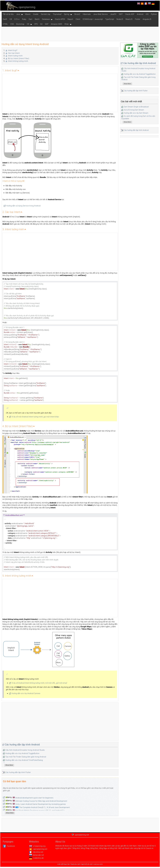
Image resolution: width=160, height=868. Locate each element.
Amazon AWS (56, 24)
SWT (121, 14)
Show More (9, 765)
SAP (47, 24)
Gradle (36, 14)
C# (11, 19)
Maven (28, 14)
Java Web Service (100, 14)
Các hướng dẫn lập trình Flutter (18, 772)
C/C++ (17, 19)
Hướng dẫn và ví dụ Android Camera (26, 693)
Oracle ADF (130, 14)
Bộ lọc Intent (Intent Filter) (19, 58)
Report (70, 19)
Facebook (9, 846)
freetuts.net (75, 864)
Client (78, 19)
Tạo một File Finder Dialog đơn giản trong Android (26, 757)
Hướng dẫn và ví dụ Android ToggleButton (22, 753)
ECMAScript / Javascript (93, 19)
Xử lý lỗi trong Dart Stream (134, 110)
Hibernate (87, 14)
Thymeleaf (57, 14)
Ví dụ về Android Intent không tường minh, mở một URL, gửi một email (39, 683)
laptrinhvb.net (87, 864)
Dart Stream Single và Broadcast (136, 107)
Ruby (24, 19)
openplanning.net (38, 849)
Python (154, 14)
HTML (5, 24)
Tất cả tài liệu (8, 14)
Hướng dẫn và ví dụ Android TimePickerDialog (24, 760)
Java (18, 14)
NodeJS (120, 19)
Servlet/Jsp (46, 14)
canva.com (98, 864)
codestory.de (36, 858)
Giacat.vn (150, 848)
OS (28, 24)
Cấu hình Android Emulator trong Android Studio (25, 750)
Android (140, 14)
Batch (37, 19)
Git (41, 24)
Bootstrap (20, 24)
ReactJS (129, 19)
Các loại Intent (14, 53)
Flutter (138, 19)
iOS (147, 14)
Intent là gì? (13, 50)
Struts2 (77, 14)
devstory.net (36, 852)
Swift (5, 19)
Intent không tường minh (18, 61)
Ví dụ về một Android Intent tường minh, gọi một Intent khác (35, 417)
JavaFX (113, 14)
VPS (36, 24)
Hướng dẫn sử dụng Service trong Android (23, 206)
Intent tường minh (15, 56)
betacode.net (36, 855)
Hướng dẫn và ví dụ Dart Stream (136, 113)
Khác (67, 24)
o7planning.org (37, 846)
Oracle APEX (60, 19)
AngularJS (147, 19)
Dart (30, 19)
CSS (12, 24)
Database (46, 19)
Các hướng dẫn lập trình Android (22, 745)
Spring (67, 14)
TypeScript (110, 19)
